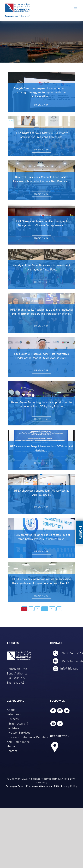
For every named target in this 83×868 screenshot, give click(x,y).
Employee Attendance (39, 786)
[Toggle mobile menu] (76, 9)
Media (11, 746)
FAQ (57, 786)
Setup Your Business (14, 717)
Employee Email (15, 786)
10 (52, 609)
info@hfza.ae (66, 669)
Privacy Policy (69, 786)
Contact (12, 751)
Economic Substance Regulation (20, 737)
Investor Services (19, 733)
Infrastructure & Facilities (18, 726)
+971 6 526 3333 (66, 653)
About (11, 710)
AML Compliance (18, 742)
